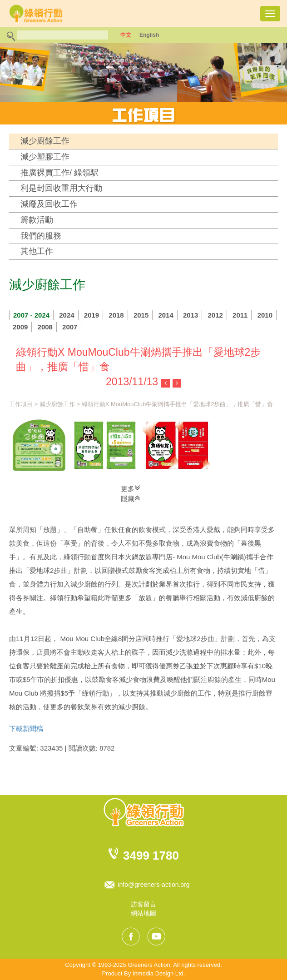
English (149, 35)
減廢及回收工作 (49, 204)
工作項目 (21, 404)
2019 (92, 315)
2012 (215, 315)
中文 (126, 35)
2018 (116, 315)
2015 (141, 315)
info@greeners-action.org (153, 885)
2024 (67, 315)
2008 (45, 327)
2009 (20, 327)
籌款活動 (37, 220)
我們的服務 (41, 236)
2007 (70, 327)
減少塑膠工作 (45, 157)
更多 (131, 488)
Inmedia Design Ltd (158, 973)
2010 (265, 315)
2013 (191, 315)
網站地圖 (143, 913)
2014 (166, 315)
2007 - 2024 (31, 315)
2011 (240, 315)
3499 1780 (151, 856)
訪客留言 (143, 904)
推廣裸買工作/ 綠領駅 (59, 173)
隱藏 (131, 498)
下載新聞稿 (26, 729)
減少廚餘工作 (45, 141)
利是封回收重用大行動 (61, 188)
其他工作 (37, 251)
